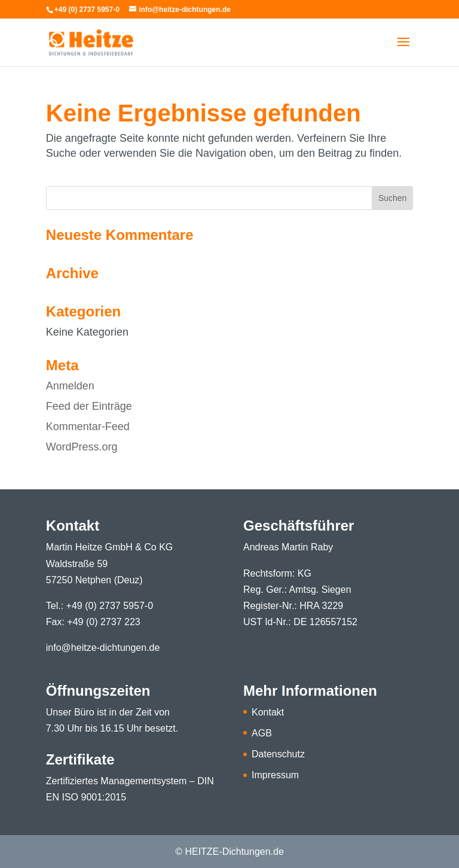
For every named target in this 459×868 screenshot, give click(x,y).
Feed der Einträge (89, 406)
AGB (262, 733)
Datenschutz (278, 754)
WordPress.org (82, 447)
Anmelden (70, 386)
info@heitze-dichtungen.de (103, 648)
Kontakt (268, 712)
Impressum (275, 775)
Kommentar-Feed (88, 427)
